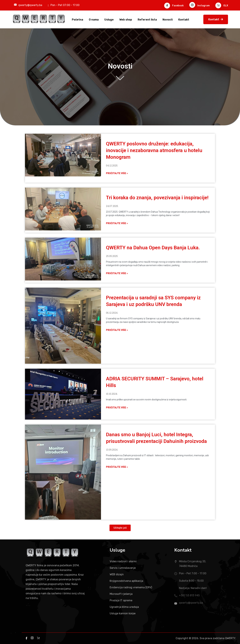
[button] (120, 528)
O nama (94, 20)
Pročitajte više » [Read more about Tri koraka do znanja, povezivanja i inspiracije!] (117, 223)
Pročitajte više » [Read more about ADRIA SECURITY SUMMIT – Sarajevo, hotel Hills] (117, 408)
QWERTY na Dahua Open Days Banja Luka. (153, 248)
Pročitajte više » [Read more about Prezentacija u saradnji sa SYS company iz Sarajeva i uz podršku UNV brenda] (117, 330)
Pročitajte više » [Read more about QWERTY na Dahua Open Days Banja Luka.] (117, 273)
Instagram (199, 6)
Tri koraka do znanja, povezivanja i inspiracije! (157, 198)
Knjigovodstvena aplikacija (126, 581)
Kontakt (184, 20)
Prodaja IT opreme (121, 600)
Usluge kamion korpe (123, 613)
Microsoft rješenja (121, 594)
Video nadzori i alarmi (123, 561)
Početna (77, 20)
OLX (222, 6)
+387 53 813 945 (189, 595)
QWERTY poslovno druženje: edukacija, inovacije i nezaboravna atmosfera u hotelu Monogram (154, 150)
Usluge (109, 20)
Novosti (168, 20)
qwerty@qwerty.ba (30, 5)
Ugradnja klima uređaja (124, 607)
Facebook (174, 6)
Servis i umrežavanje (123, 568)
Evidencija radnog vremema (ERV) (131, 587)
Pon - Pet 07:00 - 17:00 (65, 5)
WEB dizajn (117, 574)
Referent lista (147, 20)
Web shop (126, 20)
